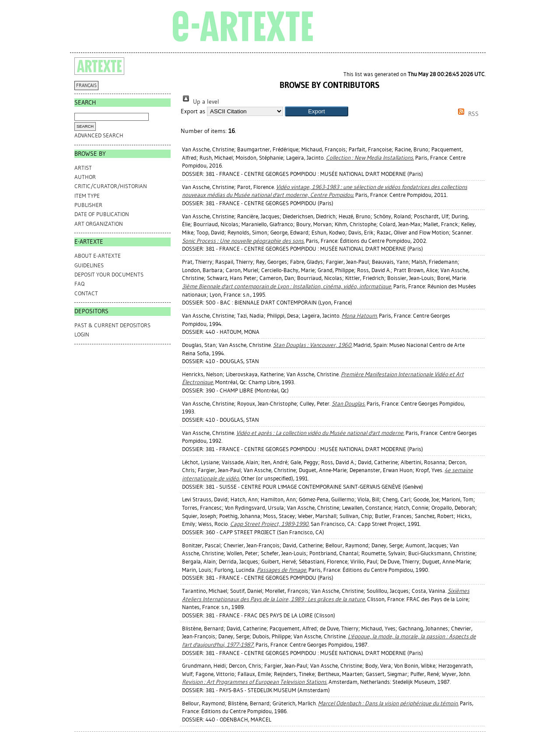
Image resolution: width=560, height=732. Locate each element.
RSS (467, 114)
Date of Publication (102, 214)
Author (85, 177)
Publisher (88, 205)
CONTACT (86, 293)
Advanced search (99, 135)
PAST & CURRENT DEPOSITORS (112, 325)
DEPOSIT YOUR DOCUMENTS (109, 275)
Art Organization (99, 224)
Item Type (87, 196)
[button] (317, 111)
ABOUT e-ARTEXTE (98, 256)
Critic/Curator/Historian (111, 186)
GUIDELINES (89, 265)
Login (82, 334)
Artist (83, 168)
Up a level (200, 102)
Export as (193, 111)
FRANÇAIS (86, 86)
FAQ (79, 284)
